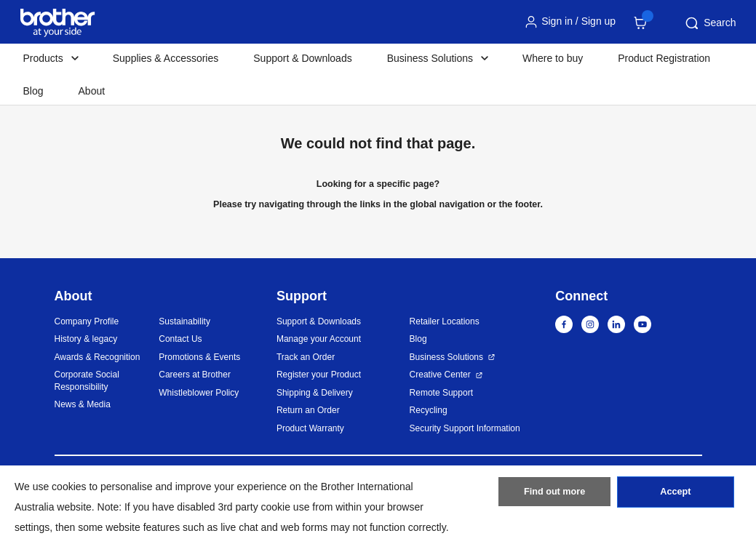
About (92, 91)
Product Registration (664, 58)
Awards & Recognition (98, 357)
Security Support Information (465, 428)
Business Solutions (446, 357)
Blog (33, 91)
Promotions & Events (199, 357)
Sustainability (184, 321)
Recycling (429, 410)
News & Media (83, 404)
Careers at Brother (195, 375)
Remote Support (441, 393)
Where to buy (553, 58)
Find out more (554, 496)
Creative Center (440, 375)
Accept (675, 496)
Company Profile (87, 321)
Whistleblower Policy (199, 393)
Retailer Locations (445, 321)
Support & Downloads (302, 58)
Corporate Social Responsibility (87, 381)
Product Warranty (310, 428)
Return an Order (308, 410)
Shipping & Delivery (315, 393)
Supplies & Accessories (166, 58)
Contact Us (180, 339)
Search (709, 23)
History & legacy (86, 339)
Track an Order (306, 357)
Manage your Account (319, 339)
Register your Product (319, 375)
